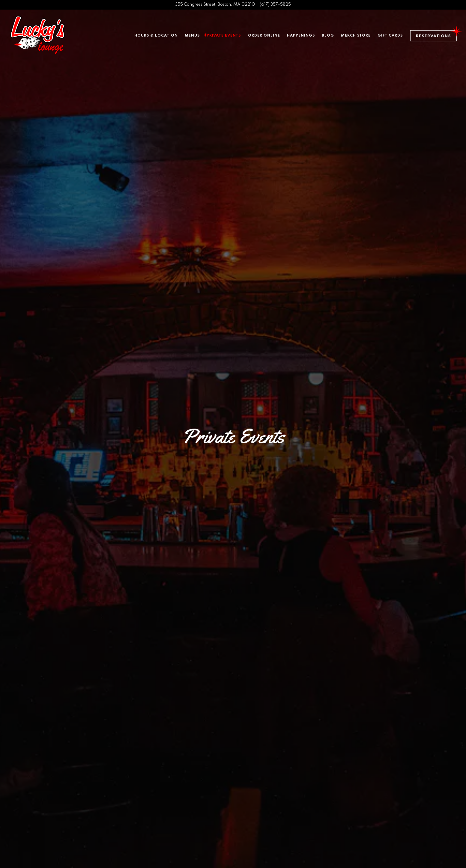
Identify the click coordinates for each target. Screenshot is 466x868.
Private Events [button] (224, 36)
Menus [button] (192, 36)
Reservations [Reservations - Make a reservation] (433, 36)
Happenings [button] (301, 36)
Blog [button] (328, 36)
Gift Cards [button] (390, 36)
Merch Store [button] (356, 36)
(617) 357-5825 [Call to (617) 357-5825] (275, 4)
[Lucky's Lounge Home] (37, 35)
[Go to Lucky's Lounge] (215, 5)
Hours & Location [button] (156, 36)
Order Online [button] (264, 36)
